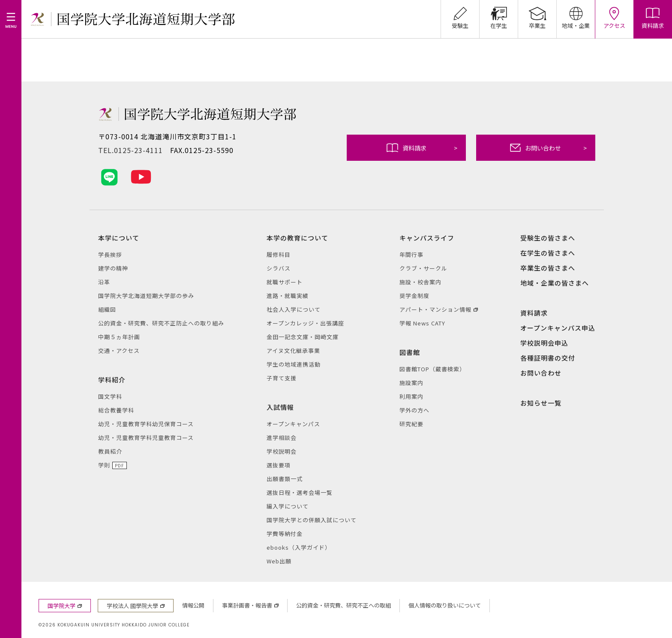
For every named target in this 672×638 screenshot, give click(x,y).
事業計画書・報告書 (247, 605)
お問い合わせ (548, 148)
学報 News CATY (422, 323)
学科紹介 (112, 380)
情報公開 (193, 605)
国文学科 (110, 396)
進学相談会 (282, 438)
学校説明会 (282, 451)
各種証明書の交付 (548, 358)
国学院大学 (61, 606)
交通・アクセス (119, 351)
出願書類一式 (285, 479)
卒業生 (537, 15)
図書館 (410, 352)
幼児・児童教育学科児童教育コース (146, 438)
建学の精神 (113, 268)
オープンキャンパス (293, 424)
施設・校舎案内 (420, 282)
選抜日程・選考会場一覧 (300, 492)
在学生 (499, 15)
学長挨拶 (110, 254)
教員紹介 (110, 451)
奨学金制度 (414, 296)
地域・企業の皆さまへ (555, 283)
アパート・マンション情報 (435, 309)
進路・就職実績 (288, 296)
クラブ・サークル (423, 268)
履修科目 (279, 254)
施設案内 (411, 383)
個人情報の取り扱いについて (445, 605)
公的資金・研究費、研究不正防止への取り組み (161, 323)
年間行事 (411, 254)
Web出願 (279, 561)
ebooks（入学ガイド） (299, 547)
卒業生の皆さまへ (548, 268)
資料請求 (422, 148)
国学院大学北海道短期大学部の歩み (146, 296)
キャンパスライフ (427, 238)
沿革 (104, 282)
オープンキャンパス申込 (558, 328)
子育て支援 (282, 378)
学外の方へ (414, 410)
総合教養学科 (116, 410)
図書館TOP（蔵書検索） (432, 369)
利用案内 (411, 396)
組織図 (107, 309)
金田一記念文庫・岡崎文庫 (303, 337)
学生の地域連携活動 (294, 364)
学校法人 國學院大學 (132, 606)
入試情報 (280, 407)
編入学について (288, 506)
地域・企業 (576, 15)
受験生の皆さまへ (548, 238)
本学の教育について (297, 238)
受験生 (460, 15)
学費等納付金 (285, 534)
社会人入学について (294, 309)
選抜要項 (279, 465)
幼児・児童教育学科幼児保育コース (146, 424)
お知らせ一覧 (541, 403)
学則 (104, 465)
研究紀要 (411, 424)
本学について (119, 238)
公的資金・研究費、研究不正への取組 (343, 605)
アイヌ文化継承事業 (293, 351)
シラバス (279, 268)
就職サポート (285, 282)
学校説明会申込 (544, 343)
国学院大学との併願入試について (312, 520)
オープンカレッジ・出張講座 (305, 323)
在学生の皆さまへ (548, 253)
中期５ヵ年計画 (119, 337)
